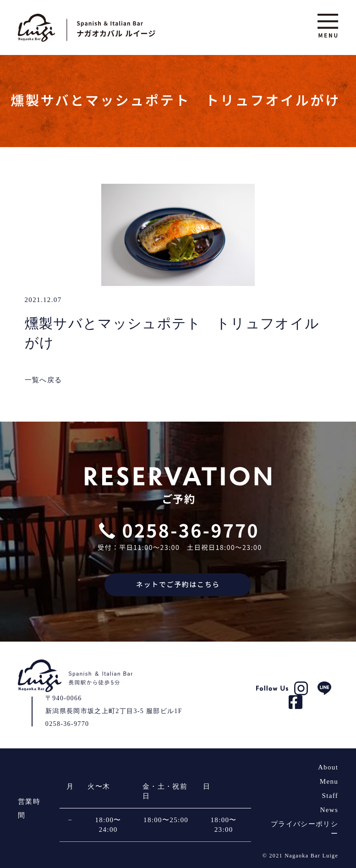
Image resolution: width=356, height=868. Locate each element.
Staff (330, 796)
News (329, 810)
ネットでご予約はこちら (178, 585)
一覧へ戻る (44, 380)
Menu (329, 781)
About (328, 767)
